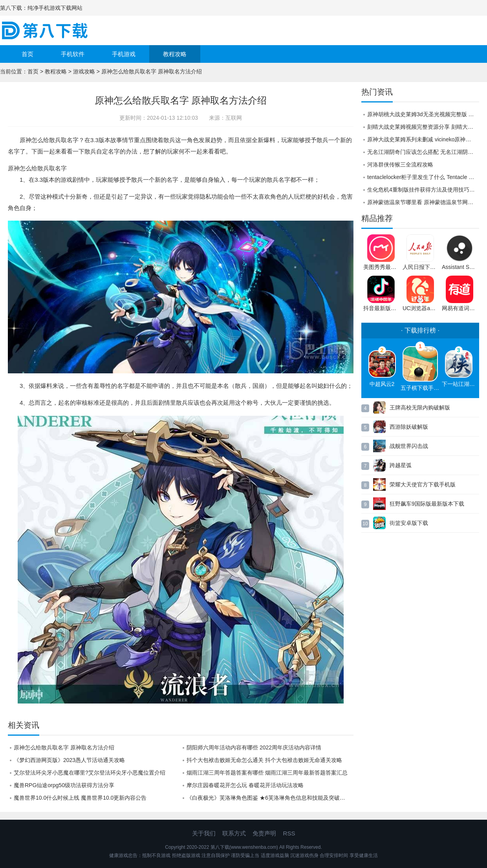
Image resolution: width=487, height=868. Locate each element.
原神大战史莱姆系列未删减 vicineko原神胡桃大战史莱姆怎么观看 (423, 139)
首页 (27, 54)
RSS (289, 833)
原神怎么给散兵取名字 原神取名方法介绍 (64, 747)
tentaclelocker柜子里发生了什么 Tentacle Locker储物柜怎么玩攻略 (423, 177)
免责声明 (264, 833)
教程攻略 (175, 54)
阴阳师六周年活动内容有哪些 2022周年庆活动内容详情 (254, 747)
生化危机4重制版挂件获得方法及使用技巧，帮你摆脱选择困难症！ (423, 190)
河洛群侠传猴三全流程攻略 (400, 164)
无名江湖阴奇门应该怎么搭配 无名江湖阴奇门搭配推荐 (423, 152)
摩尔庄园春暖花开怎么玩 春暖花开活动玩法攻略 (245, 785)
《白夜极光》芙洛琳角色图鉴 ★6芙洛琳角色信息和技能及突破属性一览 (270, 798)
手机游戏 (124, 54)
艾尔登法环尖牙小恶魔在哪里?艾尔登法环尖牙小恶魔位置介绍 (90, 773)
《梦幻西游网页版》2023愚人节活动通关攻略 (69, 760)
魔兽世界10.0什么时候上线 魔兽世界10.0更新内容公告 (80, 798)
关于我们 (204, 833)
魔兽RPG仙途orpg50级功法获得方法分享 (64, 785)
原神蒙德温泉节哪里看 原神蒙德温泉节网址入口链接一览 (423, 202)
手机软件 (73, 54)
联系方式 (234, 833)
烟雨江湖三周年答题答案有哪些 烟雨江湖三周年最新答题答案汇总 (267, 773)
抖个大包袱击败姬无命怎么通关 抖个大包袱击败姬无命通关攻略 (264, 760)
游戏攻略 (84, 71)
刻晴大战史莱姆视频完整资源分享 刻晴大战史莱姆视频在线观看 (423, 127)
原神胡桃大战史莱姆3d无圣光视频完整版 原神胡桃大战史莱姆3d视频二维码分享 (423, 114)
